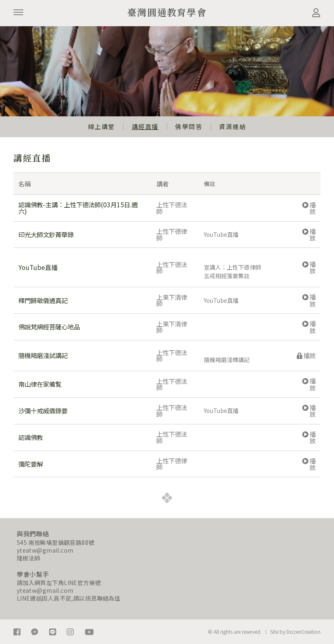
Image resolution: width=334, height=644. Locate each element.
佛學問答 (189, 126)
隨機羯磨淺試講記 (43, 355)
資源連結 (232, 126)
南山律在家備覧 (40, 384)
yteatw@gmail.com (45, 550)
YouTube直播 (38, 267)
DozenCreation (304, 632)
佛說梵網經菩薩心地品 (49, 327)
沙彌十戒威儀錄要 (43, 410)
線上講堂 (102, 126)
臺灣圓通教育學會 (167, 12)
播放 (309, 208)
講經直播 (145, 126)
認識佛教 (31, 437)
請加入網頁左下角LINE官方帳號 (59, 583)
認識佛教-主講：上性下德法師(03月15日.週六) (78, 207)
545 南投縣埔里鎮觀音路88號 (56, 542)
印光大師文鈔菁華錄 (46, 234)
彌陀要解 (31, 464)
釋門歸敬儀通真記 (43, 300)
